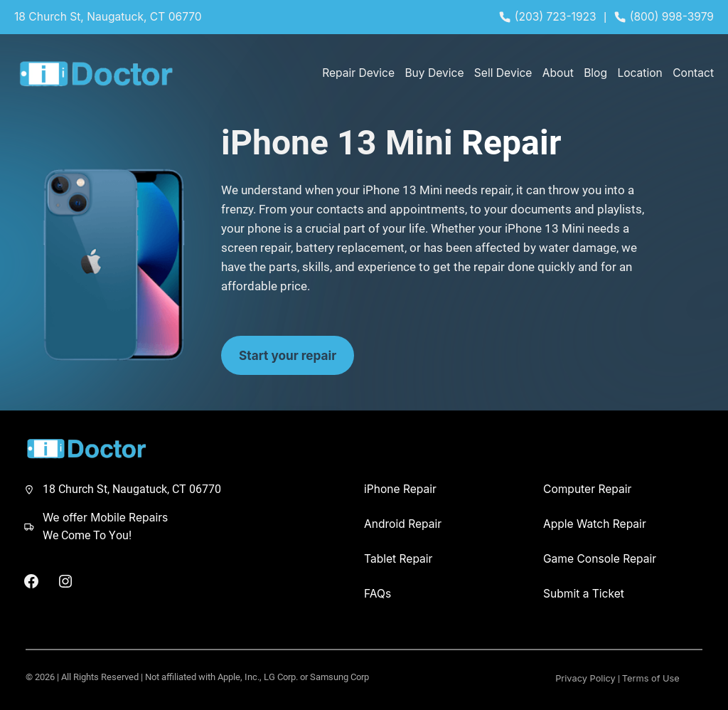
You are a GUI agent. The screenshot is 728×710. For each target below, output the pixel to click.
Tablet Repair (398, 559)
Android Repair (403, 524)
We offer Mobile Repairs (105, 518)
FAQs (378, 594)
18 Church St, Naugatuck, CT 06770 (108, 17)
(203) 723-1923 (556, 17)
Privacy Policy (585, 678)
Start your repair (288, 355)
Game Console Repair (600, 559)
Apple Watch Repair (595, 524)
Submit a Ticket (584, 594)
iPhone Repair (400, 489)
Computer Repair (587, 489)
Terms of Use (651, 678)
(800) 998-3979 (672, 17)
